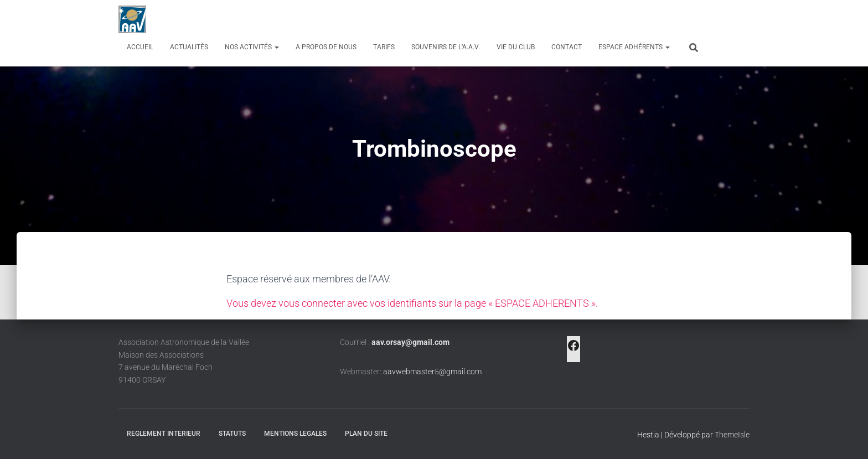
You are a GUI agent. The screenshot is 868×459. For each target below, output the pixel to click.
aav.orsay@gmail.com (410, 342)
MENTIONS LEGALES (295, 434)
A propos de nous (326, 47)
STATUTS (232, 434)
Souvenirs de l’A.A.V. (446, 47)
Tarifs (384, 47)
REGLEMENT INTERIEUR (164, 434)
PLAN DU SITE (366, 434)
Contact (567, 47)
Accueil (140, 47)
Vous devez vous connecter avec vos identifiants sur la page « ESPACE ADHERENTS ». (412, 303)
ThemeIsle (732, 435)
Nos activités (252, 47)
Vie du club (516, 47)
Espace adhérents (634, 47)
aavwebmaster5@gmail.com (432, 372)
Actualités (189, 47)
